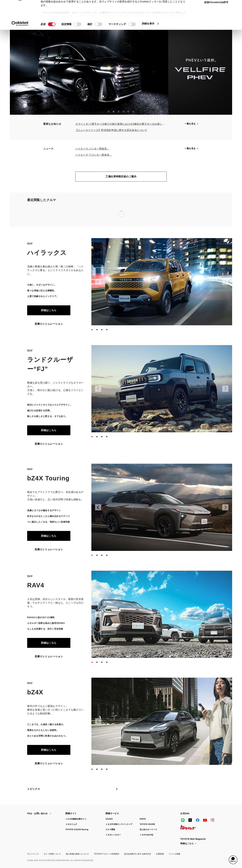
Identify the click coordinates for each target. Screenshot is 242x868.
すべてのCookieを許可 (216, 8)
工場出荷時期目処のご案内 (121, 176)
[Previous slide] (17, 72)
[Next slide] (225, 72)
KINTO (143, 819)
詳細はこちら (49, 310)
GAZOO (109, 819)
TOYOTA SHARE (147, 824)
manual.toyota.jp (83, 11)
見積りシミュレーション (49, 324)
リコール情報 (174, 854)
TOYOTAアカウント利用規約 (107, 854)
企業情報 (160, 854)
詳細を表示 (148, 48)
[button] (109, 112)
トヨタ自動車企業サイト (76, 819)
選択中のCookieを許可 (216, 17)
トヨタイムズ (71, 824)
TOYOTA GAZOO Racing (77, 830)
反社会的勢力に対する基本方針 (138, 854)
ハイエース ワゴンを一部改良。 (94, 155)
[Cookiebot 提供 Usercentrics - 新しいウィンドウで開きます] (20, 48)
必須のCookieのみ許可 (216, 27)
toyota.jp (65, 11)
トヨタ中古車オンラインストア (119, 824)
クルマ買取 (110, 830)
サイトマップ (33, 854)
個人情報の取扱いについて (77, 854)
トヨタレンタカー (113, 835)
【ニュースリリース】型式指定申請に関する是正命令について (111, 130)
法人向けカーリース (148, 830)
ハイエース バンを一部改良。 (92, 149)
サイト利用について (52, 854)
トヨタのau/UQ (146, 835)
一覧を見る (192, 124)
